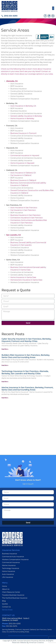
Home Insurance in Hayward (22, 163)
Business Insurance (10, 554)
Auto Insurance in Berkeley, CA (23, 106)
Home (4, 586)
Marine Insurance (9, 565)
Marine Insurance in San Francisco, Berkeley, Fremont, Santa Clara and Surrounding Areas (27, 389)
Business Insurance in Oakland (23, 180)
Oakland (33, 629)
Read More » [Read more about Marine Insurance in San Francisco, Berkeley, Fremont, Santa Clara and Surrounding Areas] (5, 398)
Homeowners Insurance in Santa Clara (26, 280)
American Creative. (36, 642)
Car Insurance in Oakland (21, 175)
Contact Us (6, 607)
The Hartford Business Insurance (15, 598)
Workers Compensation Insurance (15, 559)
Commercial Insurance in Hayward (25, 155)
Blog (4, 601)
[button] (53, 8)
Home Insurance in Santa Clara (23, 277)
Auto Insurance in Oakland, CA (23, 173)
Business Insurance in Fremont (23, 133)
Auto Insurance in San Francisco (24, 208)
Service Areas (7, 610)
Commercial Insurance (11, 562)
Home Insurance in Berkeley (22, 118)
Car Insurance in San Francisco (23, 210)
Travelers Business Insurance (13, 595)
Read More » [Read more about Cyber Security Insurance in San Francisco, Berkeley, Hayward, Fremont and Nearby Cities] (5, 349)
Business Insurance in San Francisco (25, 215)
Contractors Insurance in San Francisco (27, 218)
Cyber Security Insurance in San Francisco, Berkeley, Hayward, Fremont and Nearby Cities (26, 340)
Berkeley (11, 629)
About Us (6, 589)
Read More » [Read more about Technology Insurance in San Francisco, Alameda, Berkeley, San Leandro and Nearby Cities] (5, 382)
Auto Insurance (8, 574)
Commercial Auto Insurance (13, 557)
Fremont (18, 629)
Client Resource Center (11, 592)
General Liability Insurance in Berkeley (26, 116)
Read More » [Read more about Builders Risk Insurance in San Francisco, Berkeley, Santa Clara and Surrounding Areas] (5, 365)
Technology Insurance (11, 568)
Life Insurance (8, 577)
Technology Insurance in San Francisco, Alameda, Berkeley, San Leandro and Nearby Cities (25, 372)
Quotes (5, 604)
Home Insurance (9, 571)
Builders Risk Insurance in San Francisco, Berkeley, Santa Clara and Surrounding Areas (26, 356)
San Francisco (42, 629)
